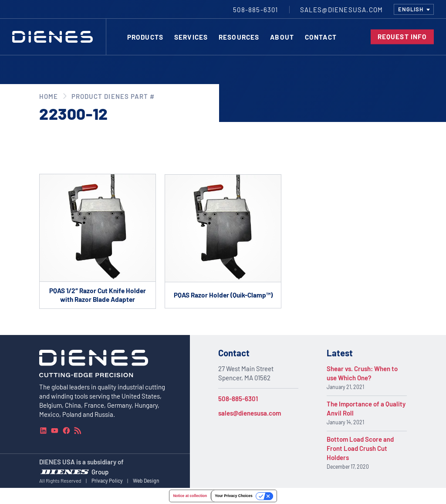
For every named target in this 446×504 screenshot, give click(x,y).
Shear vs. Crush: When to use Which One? (362, 373)
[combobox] (414, 9)
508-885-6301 (238, 399)
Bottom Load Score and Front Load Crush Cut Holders (360, 448)
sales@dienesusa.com (250, 413)
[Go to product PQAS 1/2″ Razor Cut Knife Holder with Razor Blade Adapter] (98, 242)
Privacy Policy (107, 480)
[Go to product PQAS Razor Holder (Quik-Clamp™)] (223, 241)
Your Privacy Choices (234, 496)
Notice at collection (190, 496)
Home (49, 96)
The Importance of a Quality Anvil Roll (366, 408)
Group (100, 471)
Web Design (146, 480)
